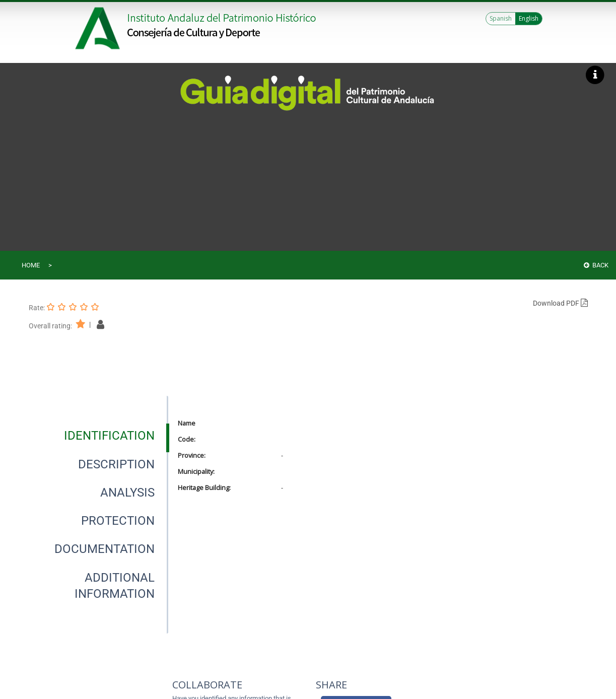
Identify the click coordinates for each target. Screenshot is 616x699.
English (529, 18)
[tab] (109, 436)
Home (31, 265)
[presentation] (98, 436)
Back (596, 265)
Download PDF (560, 303)
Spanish (501, 18)
